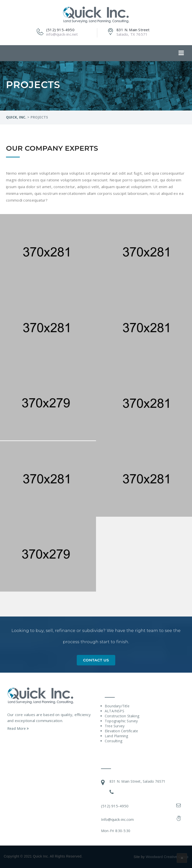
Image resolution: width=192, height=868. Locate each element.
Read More (18, 728)
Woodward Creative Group (167, 857)
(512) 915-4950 (115, 806)
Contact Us (96, 660)
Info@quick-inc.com (117, 819)
